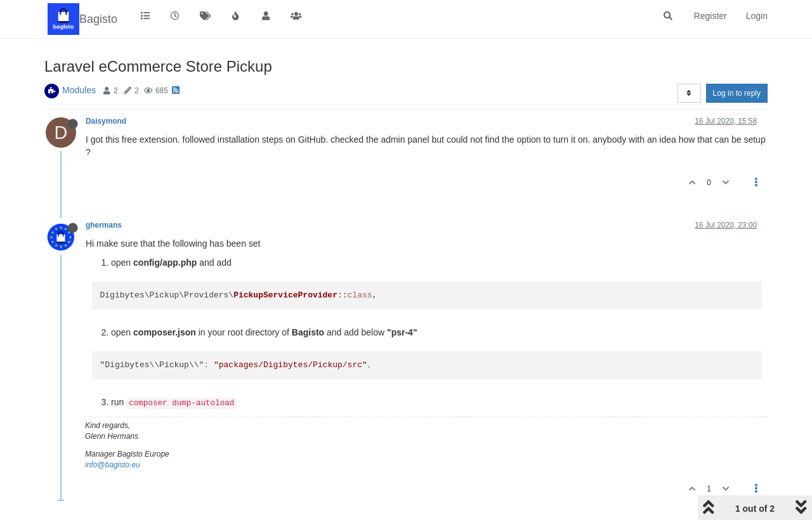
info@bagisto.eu (113, 465)
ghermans (104, 225)
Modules (79, 90)
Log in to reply (737, 93)
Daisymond (106, 121)
